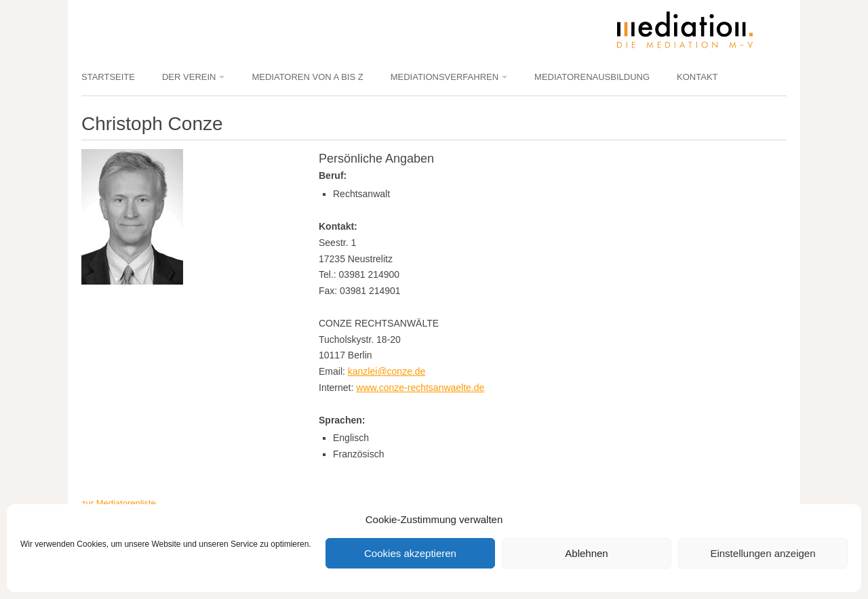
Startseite (108, 77)
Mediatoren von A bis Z (307, 77)
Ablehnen (586, 553)
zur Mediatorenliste (119, 503)
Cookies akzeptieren (410, 553)
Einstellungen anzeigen (763, 553)
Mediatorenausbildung (592, 77)
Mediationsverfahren (445, 77)
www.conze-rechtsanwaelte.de (420, 388)
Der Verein (189, 77)
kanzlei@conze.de (387, 371)
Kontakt (697, 77)
